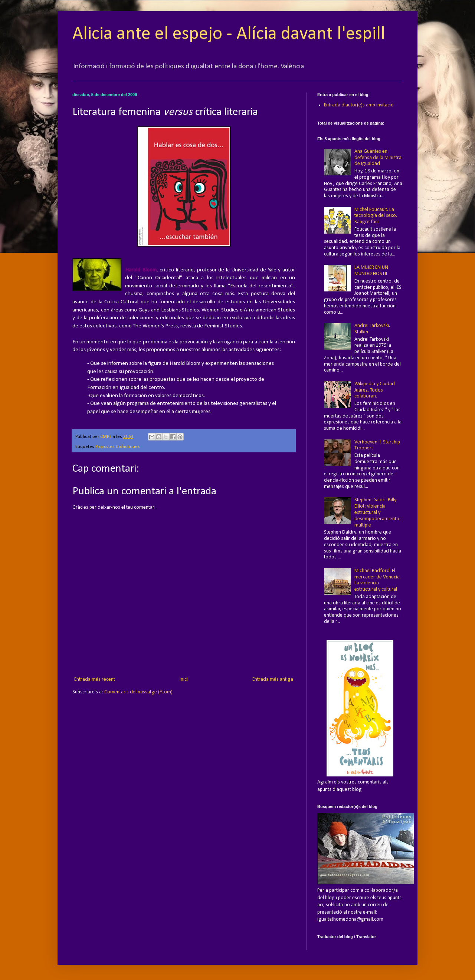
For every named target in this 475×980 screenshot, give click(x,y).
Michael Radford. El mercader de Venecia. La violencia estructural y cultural (378, 580)
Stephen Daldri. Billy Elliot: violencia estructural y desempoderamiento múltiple (377, 512)
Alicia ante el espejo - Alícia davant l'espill (229, 34)
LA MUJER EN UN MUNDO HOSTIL (371, 271)
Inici (184, 679)
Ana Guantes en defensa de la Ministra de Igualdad (378, 158)
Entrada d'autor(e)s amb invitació (359, 105)
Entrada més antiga (273, 679)
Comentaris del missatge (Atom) (138, 692)
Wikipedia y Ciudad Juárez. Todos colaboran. (375, 390)
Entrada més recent (95, 679)
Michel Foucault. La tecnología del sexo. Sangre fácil (376, 216)
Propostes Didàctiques (118, 447)
